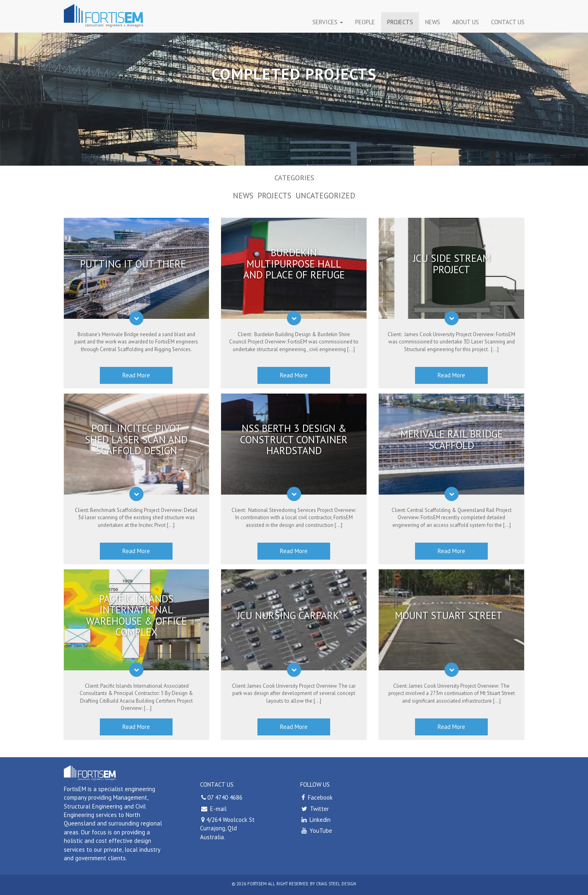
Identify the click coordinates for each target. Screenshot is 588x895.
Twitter (315, 809)
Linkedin (315, 820)
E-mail (218, 809)
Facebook (316, 797)
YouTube (316, 831)
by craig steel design (333, 884)
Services (328, 22)
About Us (466, 22)
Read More (136, 375)
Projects (400, 22)
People (365, 22)
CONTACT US (508, 22)
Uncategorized (325, 195)
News (433, 22)
